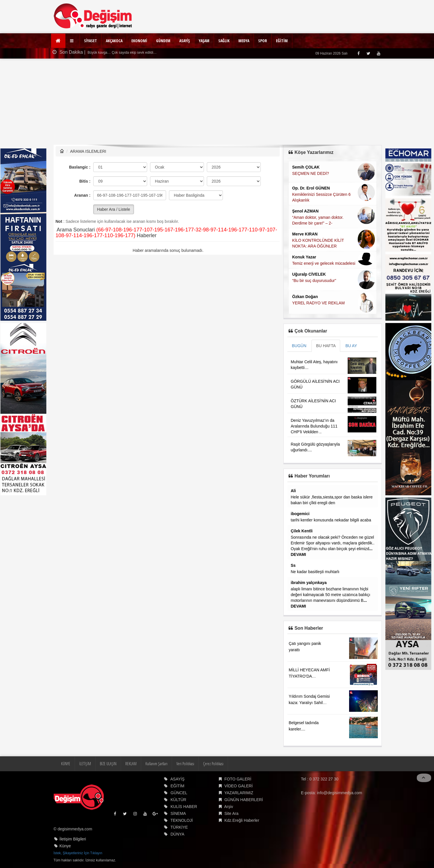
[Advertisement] (217, 102)
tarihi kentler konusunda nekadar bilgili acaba (331, 520)
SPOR (263, 41)
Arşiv (228, 807)
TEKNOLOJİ (182, 820)
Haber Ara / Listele (113, 209)
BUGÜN (299, 346)
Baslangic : (80, 167)
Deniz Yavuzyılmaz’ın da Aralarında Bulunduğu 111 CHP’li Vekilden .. (314, 426)
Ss (293, 565)
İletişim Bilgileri (73, 839)
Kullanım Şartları (156, 764)
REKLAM (131, 764)
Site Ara (231, 813)
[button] (72, 41)
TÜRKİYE (179, 827)
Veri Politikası (185, 764)
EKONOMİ (139, 41)
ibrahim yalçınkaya (309, 583)
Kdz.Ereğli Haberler (242, 820)
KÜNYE (66, 764)
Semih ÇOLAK (306, 167)
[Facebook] (358, 53)
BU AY (351, 346)
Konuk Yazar (304, 257)
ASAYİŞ (185, 41)
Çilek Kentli (302, 531)
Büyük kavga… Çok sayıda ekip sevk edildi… (122, 53)
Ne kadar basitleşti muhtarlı (315, 572)
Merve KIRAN (305, 234)
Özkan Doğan (305, 297)
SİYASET (91, 41)
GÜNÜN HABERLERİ (244, 800)
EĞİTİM (282, 41)
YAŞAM (204, 41)
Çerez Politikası (213, 764)
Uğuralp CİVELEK (309, 274)
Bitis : (85, 181)
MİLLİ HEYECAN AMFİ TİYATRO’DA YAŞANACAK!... (309, 676)
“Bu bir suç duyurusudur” (314, 281)
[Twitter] (368, 53)
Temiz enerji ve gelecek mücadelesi (324, 263)
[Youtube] (378, 53)
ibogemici (300, 514)
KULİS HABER (184, 807)
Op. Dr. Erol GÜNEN (311, 188)
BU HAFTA (326, 346)
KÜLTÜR (179, 800)
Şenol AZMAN (305, 211)
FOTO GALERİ (238, 779)
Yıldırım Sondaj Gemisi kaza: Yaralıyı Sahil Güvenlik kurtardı (309, 703)
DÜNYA (178, 834)
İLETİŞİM (85, 764)
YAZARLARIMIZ (239, 793)
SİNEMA (178, 813)
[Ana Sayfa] (58, 41)
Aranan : (82, 195)
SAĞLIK (224, 41)
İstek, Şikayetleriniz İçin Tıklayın (78, 853)
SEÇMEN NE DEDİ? (311, 173)
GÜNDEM (163, 41)
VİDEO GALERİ (239, 786)
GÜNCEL (179, 793)
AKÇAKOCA (114, 41)
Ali (293, 491)
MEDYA (244, 41)
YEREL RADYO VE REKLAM (319, 303)
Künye (65, 846)
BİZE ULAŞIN (108, 764)
